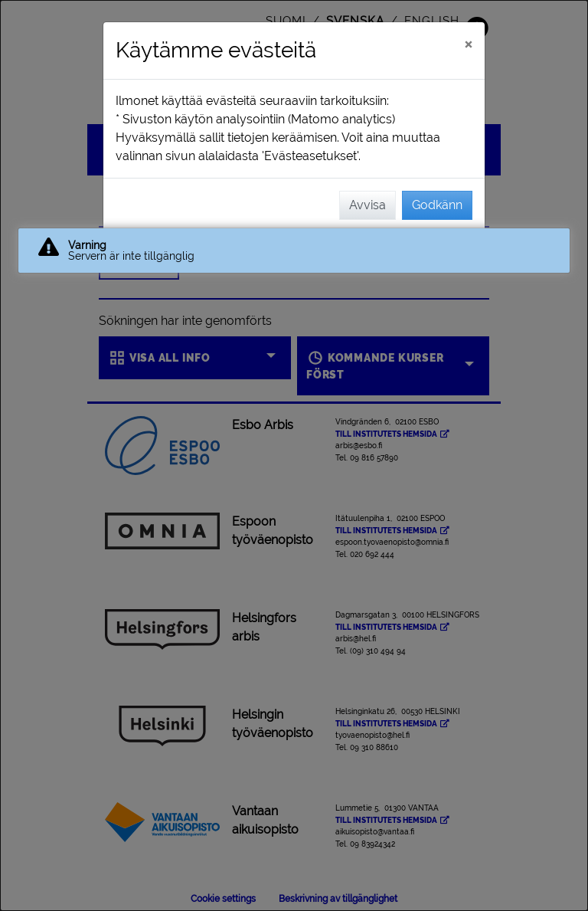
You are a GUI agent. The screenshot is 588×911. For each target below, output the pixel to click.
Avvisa (367, 205)
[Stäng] (468, 44)
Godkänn (437, 205)
